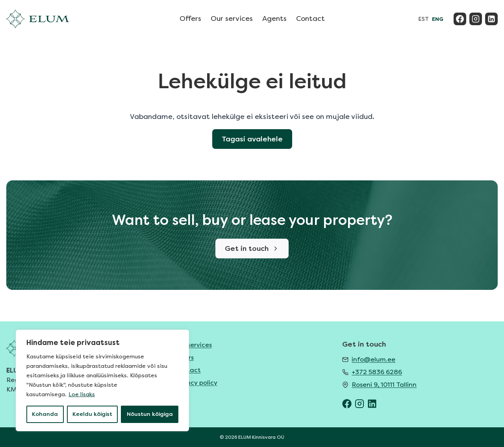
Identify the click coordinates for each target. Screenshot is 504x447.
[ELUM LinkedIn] (372, 404)
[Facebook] (460, 19)
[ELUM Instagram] (359, 404)
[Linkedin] (491, 19)
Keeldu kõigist (92, 414)
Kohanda (45, 414)
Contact (310, 19)
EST (423, 19)
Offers (190, 19)
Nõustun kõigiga (150, 414)
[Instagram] (476, 19)
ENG (438, 19)
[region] (102, 380)
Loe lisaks (82, 394)
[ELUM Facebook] (347, 404)
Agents (274, 19)
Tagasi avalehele (252, 139)
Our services (232, 19)
